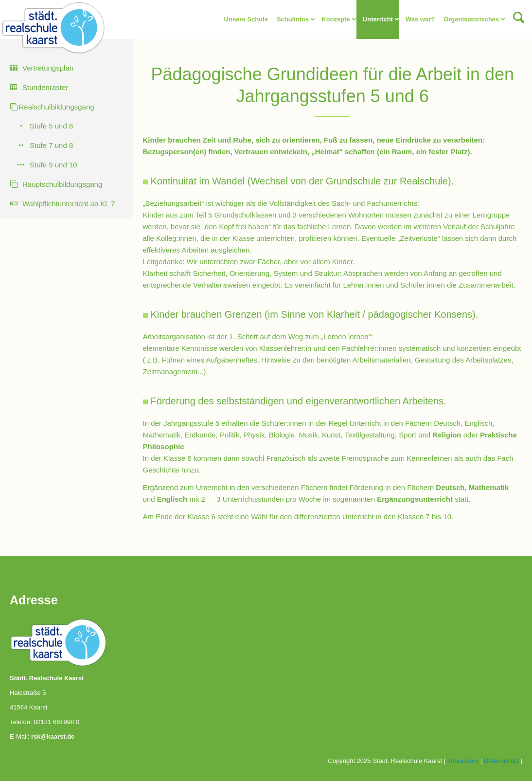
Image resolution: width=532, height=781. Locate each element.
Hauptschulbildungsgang (62, 184)
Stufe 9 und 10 (53, 165)
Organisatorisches (471, 19)
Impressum (463, 761)
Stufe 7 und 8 (51, 145)
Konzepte (336, 19)
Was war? (420, 19)
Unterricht (378, 19)
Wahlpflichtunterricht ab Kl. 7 (69, 204)
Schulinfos (293, 19)
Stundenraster (45, 87)
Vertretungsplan (48, 68)
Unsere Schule (246, 19)
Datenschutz (501, 761)
